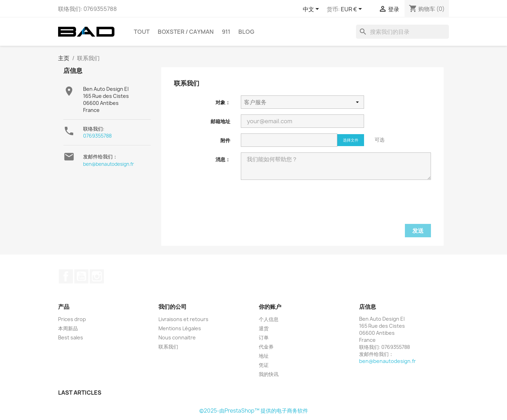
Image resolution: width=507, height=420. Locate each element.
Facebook (66, 276)
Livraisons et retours (183, 319)
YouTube (81, 276)
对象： (223, 102)
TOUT (142, 32)
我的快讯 (269, 374)
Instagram (97, 276)
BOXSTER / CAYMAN (186, 32)
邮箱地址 (220, 121)
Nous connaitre (177, 337)
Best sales (71, 337)
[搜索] (402, 32)
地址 (264, 356)
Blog (246, 32)
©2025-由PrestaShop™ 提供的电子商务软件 (254, 411)
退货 (264, 328)
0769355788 (97, 136)
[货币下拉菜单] (353, 10)
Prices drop (72, 319)
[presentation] (294, 207)
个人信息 (269, 319)
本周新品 (68, 328)
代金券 (266, 347)
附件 (225, 140)
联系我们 (168, 347)
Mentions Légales (180, 328)
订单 (264, 337)
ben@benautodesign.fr (109, 164)
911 (226, 32)
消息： (223, 159)
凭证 (264, 365)
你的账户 (270, 307)
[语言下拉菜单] (312, 10)
